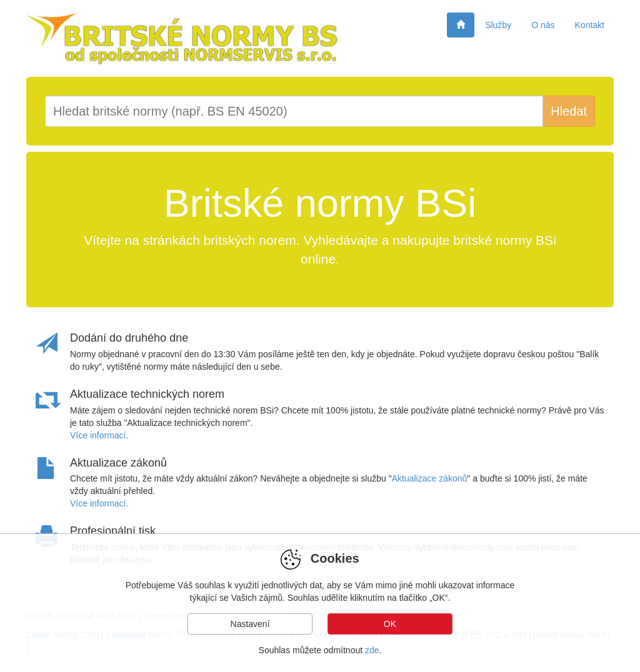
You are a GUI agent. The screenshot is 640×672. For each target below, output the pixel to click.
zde (372, 650)
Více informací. (99, 435)
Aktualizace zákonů (430, 478)
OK (390, 624)
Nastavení (250, 624)
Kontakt (590, 25)
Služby (498, 25)
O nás (543, 25)
